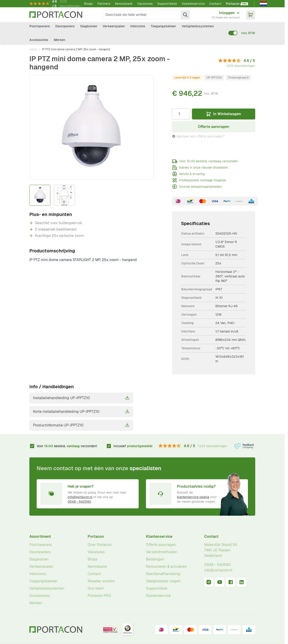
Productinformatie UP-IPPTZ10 (81, 425)
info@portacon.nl (80, 497)
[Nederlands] (263, 4)
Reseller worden (101, 581)
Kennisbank (124, 4)
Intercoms (138, 26)
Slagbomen (89, 26)
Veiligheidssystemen (198, 26)
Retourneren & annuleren (166, 567)
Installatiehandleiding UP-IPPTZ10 (81, 398)
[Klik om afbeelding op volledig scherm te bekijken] (92, 127)
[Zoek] (185, 15)
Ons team (96, 588)
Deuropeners (65, 26)
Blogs (88, 4)
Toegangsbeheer (163, 26)
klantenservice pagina (193, 497)
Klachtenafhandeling (163, 574)
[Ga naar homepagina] (56, 15)
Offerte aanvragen (161, 545)
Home (33, 49)
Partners (104, 4)
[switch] (233, 33)
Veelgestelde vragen (163, 581)
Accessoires (39, 40)
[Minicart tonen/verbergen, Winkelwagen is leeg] (251, 15)
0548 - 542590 (79, 502)
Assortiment (40, 536)
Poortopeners (40, 26)
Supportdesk (167, 4)
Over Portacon (100, 545)
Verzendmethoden (162, 552)
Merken (59, 40)
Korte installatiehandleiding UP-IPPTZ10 (81, 411)
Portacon (96, 536)
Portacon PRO (99, 596)
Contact (215, 4)
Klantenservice (193, 4)
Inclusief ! (133, 446)
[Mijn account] (226, 15)
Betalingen (155, 559)
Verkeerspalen (114, 26)
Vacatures (145, 4)
